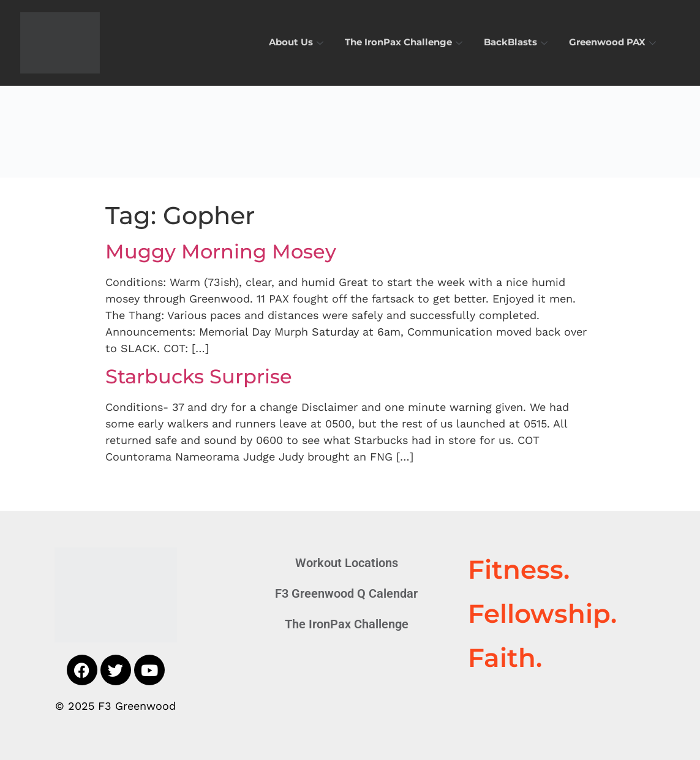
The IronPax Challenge (405, 43)
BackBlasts (517, 43)
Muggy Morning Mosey (221, 251)
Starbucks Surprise (199, 376)
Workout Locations (347, 563)
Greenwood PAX (614, 43)
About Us (298, 43)
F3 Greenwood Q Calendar (346, 593)
